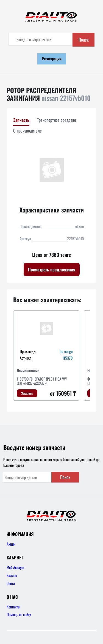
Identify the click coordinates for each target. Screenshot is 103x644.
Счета (11, 583)
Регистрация (52, 59)
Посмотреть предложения (52, 270)
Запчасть (21, 120)
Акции (11, 544)
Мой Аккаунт (16, 567)
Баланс (12, 575)
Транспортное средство (57, 120)
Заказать (27, 393)
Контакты (13, 607)
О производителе (27, 131)
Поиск (84, 40)
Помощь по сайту (19, 614)
